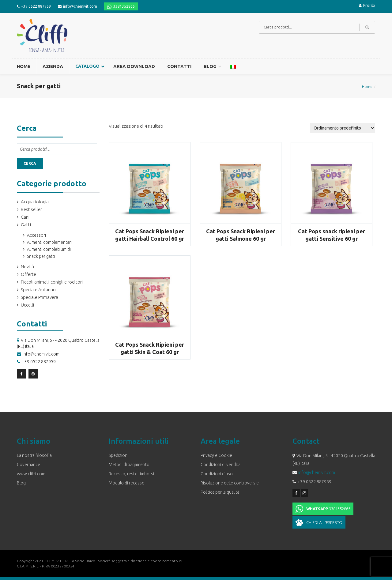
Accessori (36, 235)
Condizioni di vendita (221, 465)
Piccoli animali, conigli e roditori (52, 282)
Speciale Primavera (40, 297)
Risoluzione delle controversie (230, 483)
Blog (21, 483)
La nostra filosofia (34, 455)
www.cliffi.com (31, 474)
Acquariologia (35, 202)
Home (367, 87)
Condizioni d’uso (217, 474)
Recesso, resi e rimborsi (131, 474)
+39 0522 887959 (36, 6)
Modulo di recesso (127, 483)
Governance (28, 465)
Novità (27, 267)
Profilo (367, 5)
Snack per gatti (41, 256)
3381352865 (124, 6)
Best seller (31, 209)
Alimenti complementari (49, 242)
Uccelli (27, 305)
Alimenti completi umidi (49, 249)
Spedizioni (119, 455)
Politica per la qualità (220, 492)
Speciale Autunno (38, 290)
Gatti (26, 225)
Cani (25, 217)
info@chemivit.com (80, 6)
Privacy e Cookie (216, 455)
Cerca (30, 163)
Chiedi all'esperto (324, 522)
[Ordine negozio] (343, 128)
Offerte (28, 274)
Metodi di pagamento (129, 465)
